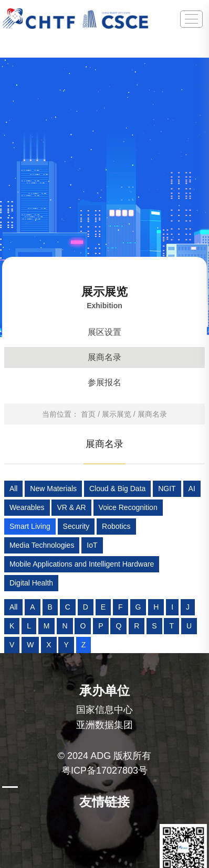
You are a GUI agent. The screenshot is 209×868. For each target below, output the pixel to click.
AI (192, 489)
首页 (88, 414)
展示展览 (117, 414)
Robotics (116, 526)
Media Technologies (42, 545)
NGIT (167, 489)
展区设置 (104, 332)
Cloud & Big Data (117, 489)
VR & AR (71, 507)
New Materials (53, 489)
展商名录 (104, 357)
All (14, 489)
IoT (92, 545)
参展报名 (104, 382)
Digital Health (31, 583)
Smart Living (30, 526)
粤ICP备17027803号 (104, 771)
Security (76, 526)
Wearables (27, 507)
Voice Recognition (128, 507)
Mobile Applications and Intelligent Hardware (82, 564)
